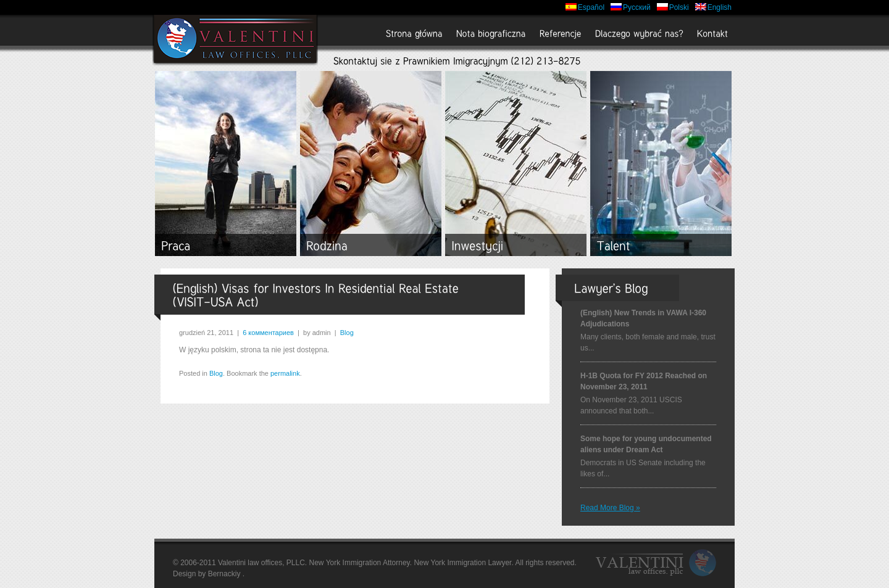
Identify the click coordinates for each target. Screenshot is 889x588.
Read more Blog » (610, 508)
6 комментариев (268, 333)
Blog (347, 333)
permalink (285, 373)
